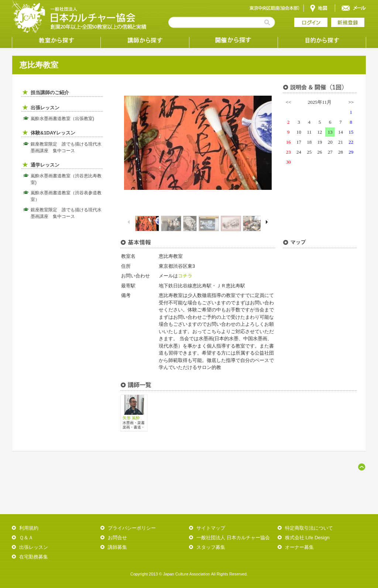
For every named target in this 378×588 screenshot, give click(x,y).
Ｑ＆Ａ (26, 538)
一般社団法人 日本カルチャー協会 (233, 538)
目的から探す (322, 41)
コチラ (185, 276)
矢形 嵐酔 (131, 418)
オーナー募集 (299, 547)
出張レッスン (45, 108)
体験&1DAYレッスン (53, 133)
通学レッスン (45, 165)
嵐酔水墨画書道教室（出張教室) (62, 119)
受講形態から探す (233, 41)
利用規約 (29, 528)
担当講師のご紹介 (50, 93)
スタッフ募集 (211, 547)
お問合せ (117, 538)
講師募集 (117, 547)
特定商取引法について (309, 528)
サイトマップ (211, 528)
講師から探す (145, 41)
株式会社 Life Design (307, 538)
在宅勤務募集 (34, 557)
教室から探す (56, 41)
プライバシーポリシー (132, 528)
